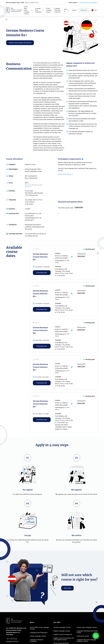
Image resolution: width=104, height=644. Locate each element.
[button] (28, 10)
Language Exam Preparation (39, 633)
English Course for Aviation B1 (63, 634)
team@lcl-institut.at (12, 641)
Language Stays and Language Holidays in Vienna (86, 640)
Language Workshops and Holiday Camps (87, 632)
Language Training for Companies (37, 640)
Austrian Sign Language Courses (87, 627)
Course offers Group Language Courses (39, 628)
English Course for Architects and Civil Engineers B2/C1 (64, 639)
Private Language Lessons (38, 636)
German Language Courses (62, 627)
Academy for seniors (83, 636)
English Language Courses (62, 631)
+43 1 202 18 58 (12, 639)
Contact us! (28, 188)
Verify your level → (65, 175)
